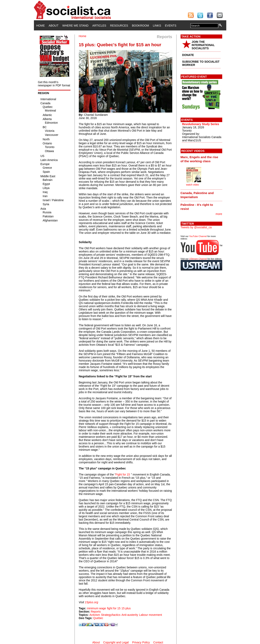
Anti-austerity (130, 615)
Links (157, 26)
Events (171, 26)
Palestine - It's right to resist (197, 207)
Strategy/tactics (111, 615)
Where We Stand (75, 26)
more (219, 214)
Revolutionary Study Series (201, 124)
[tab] (201, 159)
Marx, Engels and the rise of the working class (199, 159)
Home (41, 26)
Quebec (98, 618)
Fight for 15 (123, 474)
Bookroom (141, 26)
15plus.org (92, 602)
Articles (99, 26)
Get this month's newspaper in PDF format (54, 84)
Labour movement (151, 615)
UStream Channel (198, 259)
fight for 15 (114, 608)
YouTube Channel (198, 236)
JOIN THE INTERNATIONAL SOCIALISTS (203, 45)
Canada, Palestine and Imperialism (197, 195)
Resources (119, 26)
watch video (192, 185)
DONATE (188, 55)
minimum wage (96, 608)
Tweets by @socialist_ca (196, 227)
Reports (96, 612)
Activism (95, 615)
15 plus (126, 608)
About (54, 26)
